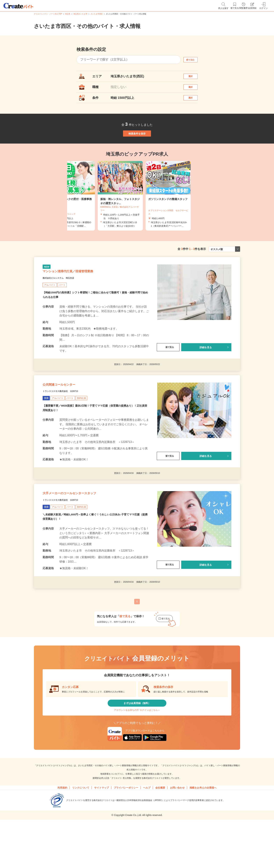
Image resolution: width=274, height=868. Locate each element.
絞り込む (194, 60)
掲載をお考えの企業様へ (203, 833)
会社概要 (160, 833)
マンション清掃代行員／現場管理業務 (82, 292)
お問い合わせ (177, 833)
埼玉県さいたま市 (80, 14)
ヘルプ (147, 833)
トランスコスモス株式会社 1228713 (69, 421)
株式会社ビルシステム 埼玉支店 (66, 301)
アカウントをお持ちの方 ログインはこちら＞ (137, 753)
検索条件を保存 (137, 147)
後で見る (168, 371)
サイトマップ (102, 833)
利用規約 (62, 833)
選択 (194, 78)
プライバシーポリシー (126, 833)
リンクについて (81, 833)
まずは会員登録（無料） (137, 743)
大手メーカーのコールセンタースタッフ (85, 528)
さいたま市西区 (97, 14)
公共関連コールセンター (68, 412)
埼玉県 (68, 14)
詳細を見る (206, 371)
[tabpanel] (137, 213)
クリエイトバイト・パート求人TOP (48, 14)
